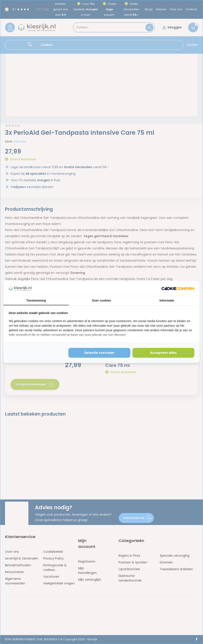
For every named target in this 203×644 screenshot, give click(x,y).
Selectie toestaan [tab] (99, 353)
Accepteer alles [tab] (163, 353)
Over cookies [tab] (101, 300)
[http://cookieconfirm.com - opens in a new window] (178, 289)
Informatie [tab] (167, 300)
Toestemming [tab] (36, 300)
